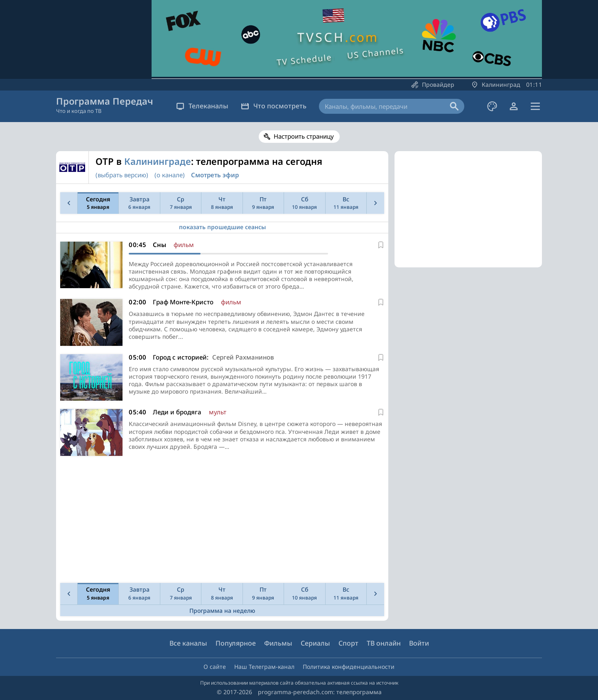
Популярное (236, 643)
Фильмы (278, 643)
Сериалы (315, 643)
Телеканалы (202, 106)
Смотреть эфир (215, 175)
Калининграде (158, 161)
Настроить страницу (304, 136)
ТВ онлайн (384, 643)
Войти (419, 643)
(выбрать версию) (122, 175)
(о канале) (170, 175)
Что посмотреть (274, 106)
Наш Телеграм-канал (264, 667)
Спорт (348, 643)
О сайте (215, 667)
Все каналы (188, 643)
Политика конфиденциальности (349, 667)
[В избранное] (381, 245)
